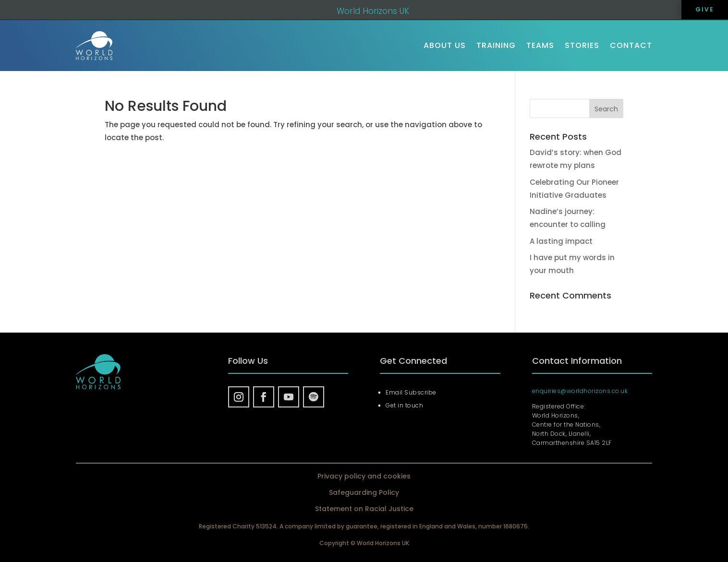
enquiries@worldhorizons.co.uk (580, 391)
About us (445, 45)
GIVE (705, 9)
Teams (540, 45)
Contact (631, 45)
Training (496, 45)
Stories (582, 45)
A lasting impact (561, 241)
